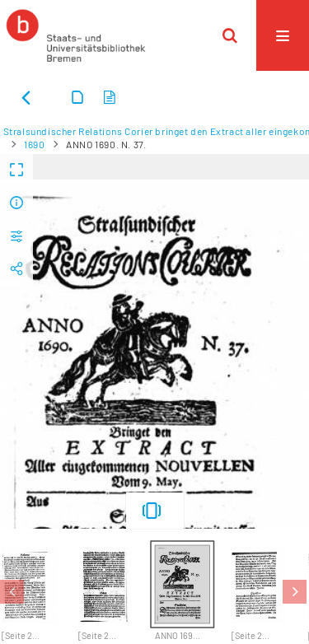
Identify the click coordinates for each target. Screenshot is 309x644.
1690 (34, 144)
